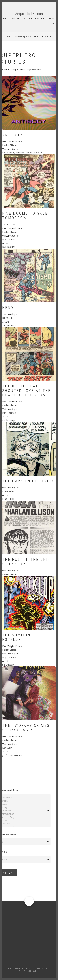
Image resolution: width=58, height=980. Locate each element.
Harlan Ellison (9, 145)
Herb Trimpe (9, 420)
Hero (8, 308)
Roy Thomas (9, 239)
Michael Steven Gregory (29, 153)
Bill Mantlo (8, 318)
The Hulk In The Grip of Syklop (26, 562)
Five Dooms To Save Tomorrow (25, 216)
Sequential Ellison (29, 14)
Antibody (13, 135)
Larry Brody (9, 153)
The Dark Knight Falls (29, 481)
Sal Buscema (9, 325)
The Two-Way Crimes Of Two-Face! (26, 728)
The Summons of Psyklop (21, 637)
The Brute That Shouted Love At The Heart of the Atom (27, 391)
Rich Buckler (9, 247)
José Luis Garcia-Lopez (14, 755)
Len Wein (7, 748)
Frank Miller (8, 491)
